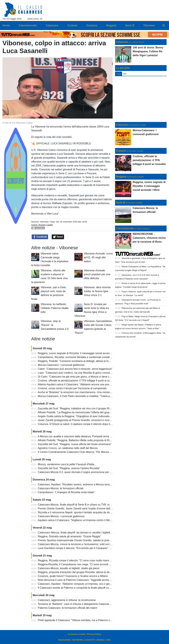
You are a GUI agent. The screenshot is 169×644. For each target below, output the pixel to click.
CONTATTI (90, 640)
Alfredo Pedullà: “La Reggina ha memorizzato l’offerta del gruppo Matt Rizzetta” (83, 412)
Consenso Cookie (77, 634)
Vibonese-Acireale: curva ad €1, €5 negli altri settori (98, 257)
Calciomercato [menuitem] (28, 25)
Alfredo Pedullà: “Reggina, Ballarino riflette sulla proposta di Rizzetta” (78, 440)
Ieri (125, 74)
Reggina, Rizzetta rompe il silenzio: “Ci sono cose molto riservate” (76, 560)
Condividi (40, 237)
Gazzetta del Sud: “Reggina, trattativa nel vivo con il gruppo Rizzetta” (78, 408)
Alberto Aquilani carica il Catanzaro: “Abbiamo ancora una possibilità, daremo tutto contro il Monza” (95, 384)
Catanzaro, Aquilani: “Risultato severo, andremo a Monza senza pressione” (81, 484)
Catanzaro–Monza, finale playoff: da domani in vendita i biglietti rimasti (78, 533)
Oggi (119, 74)
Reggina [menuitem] (111, 25)
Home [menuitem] (6, 25)
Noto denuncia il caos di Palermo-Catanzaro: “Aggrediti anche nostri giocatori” (83, 580)
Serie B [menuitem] (130, 25)
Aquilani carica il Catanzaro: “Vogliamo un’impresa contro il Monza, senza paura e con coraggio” (93, 520)
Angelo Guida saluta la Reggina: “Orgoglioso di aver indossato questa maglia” (82, 416)
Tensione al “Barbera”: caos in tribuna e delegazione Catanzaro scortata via (81, 604)
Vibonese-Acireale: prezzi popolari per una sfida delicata (97, 274)
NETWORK (78, 640)
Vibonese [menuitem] (149, 25)
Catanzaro (122, 125)
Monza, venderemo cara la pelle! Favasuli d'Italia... (67, 464)
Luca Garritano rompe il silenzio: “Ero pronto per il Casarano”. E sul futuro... (81, 548)
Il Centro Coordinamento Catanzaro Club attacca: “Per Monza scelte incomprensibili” (87, 452)
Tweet (58, 237)
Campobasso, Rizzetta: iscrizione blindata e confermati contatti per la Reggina (83, 357)
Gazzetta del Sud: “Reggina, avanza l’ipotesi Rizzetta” (69, 468)
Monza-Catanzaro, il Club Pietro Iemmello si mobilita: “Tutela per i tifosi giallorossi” (85, 396)
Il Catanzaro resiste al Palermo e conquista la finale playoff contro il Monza (81, 588)
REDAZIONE (64, 640)
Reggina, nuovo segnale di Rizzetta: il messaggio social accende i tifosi (79, 353)
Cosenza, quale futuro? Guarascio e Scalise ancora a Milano (73, 576)
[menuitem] (164, 25)
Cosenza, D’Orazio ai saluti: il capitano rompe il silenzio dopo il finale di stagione (84, 424)
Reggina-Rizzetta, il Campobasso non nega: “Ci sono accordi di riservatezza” (82, 564)
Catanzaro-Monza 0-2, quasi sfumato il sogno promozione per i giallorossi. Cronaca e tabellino (92, 472)
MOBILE (101, 640)
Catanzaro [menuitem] (52, 25)
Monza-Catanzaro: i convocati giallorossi (61, 365)
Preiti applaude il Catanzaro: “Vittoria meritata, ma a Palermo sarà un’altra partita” (85, 620)
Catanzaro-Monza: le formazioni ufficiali (61, 488)
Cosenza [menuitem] (92, 25)
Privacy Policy (94, 634)
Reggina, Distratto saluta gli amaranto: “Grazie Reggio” (70, 536)
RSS (109, 640)
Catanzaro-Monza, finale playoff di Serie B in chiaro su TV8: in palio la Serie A (83, 505)
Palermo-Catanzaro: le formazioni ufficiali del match (68, 608)
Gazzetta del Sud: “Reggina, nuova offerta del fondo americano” (75, 444)
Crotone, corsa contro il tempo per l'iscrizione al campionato (72, 388)
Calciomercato (125, 228)
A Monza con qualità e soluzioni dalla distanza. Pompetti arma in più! (77, 436)
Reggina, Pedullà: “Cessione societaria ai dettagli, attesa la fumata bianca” (81, 361)
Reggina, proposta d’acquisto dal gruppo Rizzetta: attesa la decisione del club (83, 572)
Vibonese (44, 222)
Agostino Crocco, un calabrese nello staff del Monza (68, 448)
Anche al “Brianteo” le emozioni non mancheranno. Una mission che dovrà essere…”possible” (92, 392)
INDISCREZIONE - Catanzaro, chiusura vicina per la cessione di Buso (149, 238)
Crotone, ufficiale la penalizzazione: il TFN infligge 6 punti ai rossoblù (78, 381)
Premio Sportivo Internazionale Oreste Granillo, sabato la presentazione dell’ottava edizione (91, 540)
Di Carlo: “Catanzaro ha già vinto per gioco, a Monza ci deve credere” (78, 377)
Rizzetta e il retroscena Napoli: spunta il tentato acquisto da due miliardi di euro (83, 512)
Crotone (121, 151)
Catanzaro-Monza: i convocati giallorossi (61, 516)
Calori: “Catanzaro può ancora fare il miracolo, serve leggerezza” (75, 369)
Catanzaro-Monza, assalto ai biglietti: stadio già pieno (69, 568)
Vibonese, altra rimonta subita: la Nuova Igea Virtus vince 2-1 (97, 291)
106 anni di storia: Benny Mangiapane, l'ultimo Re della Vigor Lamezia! (148, 51)
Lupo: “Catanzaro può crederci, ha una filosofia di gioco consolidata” (77, 373)
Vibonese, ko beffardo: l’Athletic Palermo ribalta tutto (55, 308)
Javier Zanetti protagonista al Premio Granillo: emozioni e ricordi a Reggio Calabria (86, 420)
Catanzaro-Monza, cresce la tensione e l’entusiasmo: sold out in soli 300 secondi (84, 544)
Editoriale (122, 42)
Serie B (120, 203)
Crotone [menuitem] (72, 25)
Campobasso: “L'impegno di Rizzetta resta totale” (66, 492)
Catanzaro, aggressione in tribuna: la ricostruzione (67, 600)
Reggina (121, 177)
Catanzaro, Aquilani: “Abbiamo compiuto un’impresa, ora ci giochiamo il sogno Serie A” (88, 584)
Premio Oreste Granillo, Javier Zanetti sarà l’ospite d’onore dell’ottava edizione (83, 508)
